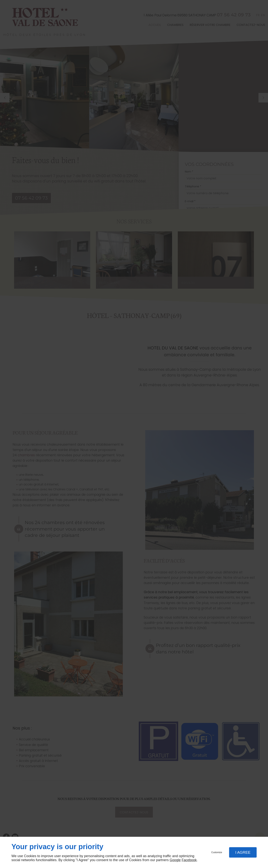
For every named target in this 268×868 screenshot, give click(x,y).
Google (175, 860)
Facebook (189, 860)
